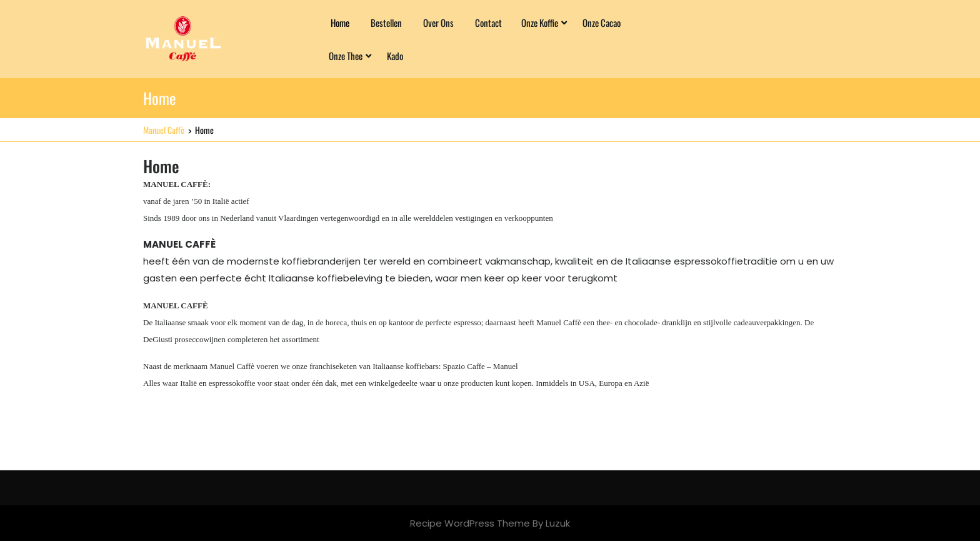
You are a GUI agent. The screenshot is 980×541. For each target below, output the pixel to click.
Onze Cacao (602, 23)
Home (340, 23)
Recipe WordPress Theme (470, 523)
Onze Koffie (540, 23)
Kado (395, 56)
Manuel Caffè (164, 130)
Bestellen (386, 23)
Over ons (438, 23)
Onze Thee (346, 56)
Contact (488, 23)
